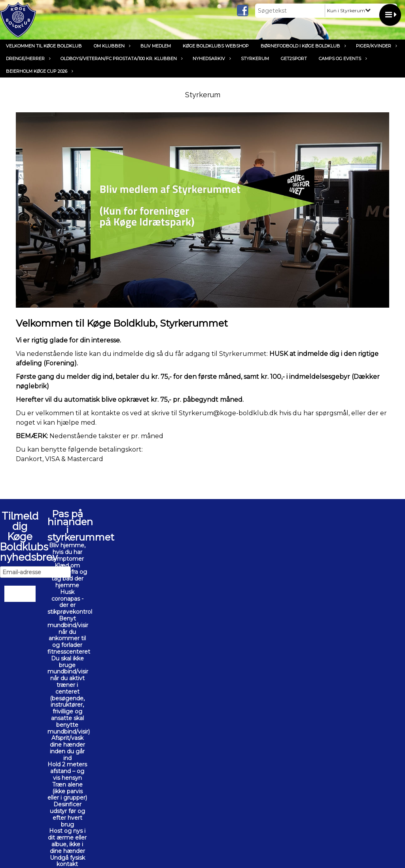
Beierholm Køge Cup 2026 (39, 71)
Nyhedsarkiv (211, 59)
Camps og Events (342, 59)
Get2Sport (294, 59)
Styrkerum (255, 59)
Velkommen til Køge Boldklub (44, 46)
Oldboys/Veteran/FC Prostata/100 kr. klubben (121, 59)
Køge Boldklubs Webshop (216, 46)
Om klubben (111, 46)
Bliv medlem (156, 46)
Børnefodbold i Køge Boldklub (302, 46)
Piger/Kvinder (376, 46)
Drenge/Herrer (27, 59)
